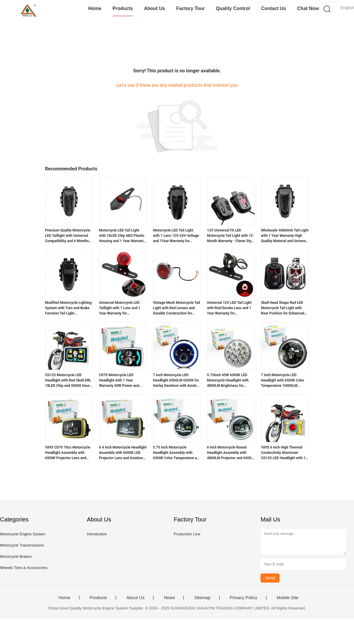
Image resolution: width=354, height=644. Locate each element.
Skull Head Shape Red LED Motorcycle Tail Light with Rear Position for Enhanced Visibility (283, 308)
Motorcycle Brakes (16, 556)
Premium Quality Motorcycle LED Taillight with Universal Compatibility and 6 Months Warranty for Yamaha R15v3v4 (68, 236)
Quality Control (233, 8)
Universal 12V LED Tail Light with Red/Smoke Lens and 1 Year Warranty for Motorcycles (229, 308)
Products (123, 8)
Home (95, 8)
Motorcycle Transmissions (22, 545)
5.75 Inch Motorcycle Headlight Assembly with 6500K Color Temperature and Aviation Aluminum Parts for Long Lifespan (177, 453)
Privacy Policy (244, 598)
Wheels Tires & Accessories (24, 568)
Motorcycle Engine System (23, 534)
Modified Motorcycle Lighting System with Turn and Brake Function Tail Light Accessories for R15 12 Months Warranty (68, 308)
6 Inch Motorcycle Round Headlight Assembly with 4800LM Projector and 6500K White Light (230, 453)
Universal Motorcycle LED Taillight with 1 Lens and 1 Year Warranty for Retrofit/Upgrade (120, 308)
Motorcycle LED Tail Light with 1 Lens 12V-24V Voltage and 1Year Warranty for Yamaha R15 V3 (176, 236)
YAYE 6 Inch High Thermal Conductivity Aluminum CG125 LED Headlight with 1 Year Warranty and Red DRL (283, 453)
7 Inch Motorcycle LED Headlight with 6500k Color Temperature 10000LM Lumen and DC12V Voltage (283, 381)
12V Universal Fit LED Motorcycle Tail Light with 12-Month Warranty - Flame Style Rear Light (231, 236)
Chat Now (308, 8)
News (169, 598)
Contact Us (273, 8)
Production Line (187, 534)
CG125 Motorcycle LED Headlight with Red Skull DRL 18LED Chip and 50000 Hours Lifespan (68, 381)
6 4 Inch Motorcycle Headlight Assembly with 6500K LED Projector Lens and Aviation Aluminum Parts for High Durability (123, 453)
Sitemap (202, 598)
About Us (154, 8)
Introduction (97, 534)
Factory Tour (190, 8)
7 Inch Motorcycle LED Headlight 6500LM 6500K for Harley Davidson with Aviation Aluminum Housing (177, 381)
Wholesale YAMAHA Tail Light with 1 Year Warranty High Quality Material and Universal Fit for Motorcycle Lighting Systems (285, 236)
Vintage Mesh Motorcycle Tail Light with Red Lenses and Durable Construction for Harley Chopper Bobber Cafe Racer (177, 308)
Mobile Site (288, 598)
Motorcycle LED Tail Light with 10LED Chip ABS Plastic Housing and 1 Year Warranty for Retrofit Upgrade (122, 236)
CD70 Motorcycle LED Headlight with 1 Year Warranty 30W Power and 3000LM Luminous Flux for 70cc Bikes (121, 381)
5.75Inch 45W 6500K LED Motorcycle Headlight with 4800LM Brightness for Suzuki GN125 (228, 381)
